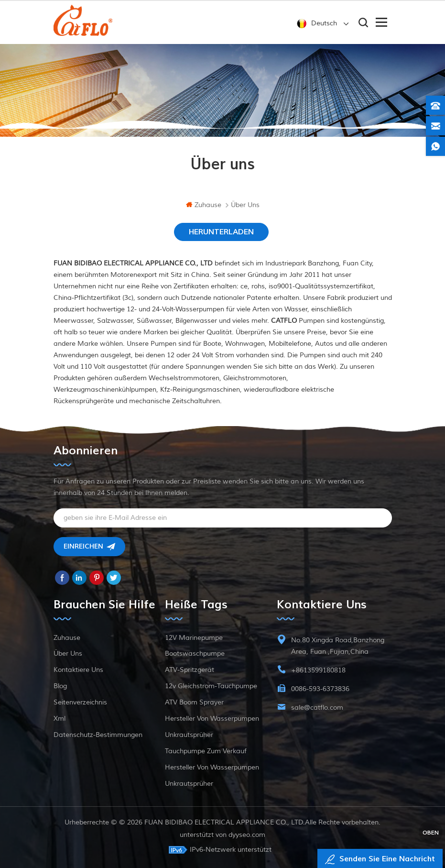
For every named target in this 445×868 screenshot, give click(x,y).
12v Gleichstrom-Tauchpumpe (211, 686)
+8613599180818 (318, 670)
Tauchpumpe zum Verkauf (206, 751)
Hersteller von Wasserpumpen (212, 719)
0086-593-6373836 (320, 689)
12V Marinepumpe (194, 638)
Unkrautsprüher (189, 735)
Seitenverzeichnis (80, 702)
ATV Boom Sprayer (194, 702)
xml (60, 719)
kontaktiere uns (78, 670)
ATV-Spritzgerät (190, 670)
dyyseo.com (247, 835)
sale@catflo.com (317, 708)
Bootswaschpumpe (195, 654)
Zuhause (204, 205)
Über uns (68, 654)
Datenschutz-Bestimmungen (98, 735)
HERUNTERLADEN (221, 232)
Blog (60, 686)
